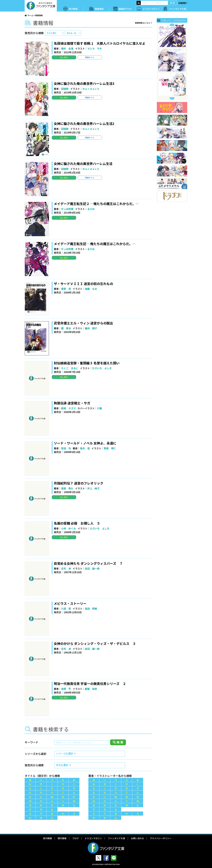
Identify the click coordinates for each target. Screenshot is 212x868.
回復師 (65, 89)
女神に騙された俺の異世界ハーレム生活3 (84, 83)
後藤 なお (91, 289)
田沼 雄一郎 (92, 568)
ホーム (30, 15)
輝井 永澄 (67, 48)
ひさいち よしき (102, 368)
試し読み (64, 57)
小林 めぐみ (69, 528)
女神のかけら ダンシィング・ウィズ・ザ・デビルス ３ (95, 643)
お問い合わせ (137, 838)
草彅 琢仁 (110, 448)
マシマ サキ (95, 48)
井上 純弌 (93, 488)
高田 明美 (91, 608)
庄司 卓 (66, 568)
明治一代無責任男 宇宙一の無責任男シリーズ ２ (90, 684)
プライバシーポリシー (161, 838)
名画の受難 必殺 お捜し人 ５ (77, 523)
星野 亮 (66, 289)
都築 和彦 (91, 689)
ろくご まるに (70, 368)
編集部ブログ (125, 9)
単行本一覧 (71, 33)
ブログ (76, 838)
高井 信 (85, 448)
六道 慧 (66, 608)
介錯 (99, 408)
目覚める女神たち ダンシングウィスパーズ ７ (88, 563)
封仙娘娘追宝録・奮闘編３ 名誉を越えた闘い (87, 363)
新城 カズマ (68, 408)
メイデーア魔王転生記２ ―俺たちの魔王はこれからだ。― (96, 204)
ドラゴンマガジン (151, 9)
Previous (172, 25)
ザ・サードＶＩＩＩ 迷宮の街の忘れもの (83, 284)
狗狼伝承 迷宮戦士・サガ (72, 403)
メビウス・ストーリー (70, 603)
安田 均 (66, 448)
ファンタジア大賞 (177, 9)
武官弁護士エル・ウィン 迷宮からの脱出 (83, 323)
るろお (91, 209)
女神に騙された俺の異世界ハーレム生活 (83, 164)
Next (172, 99)
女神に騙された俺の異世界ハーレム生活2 (84, 124)
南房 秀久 (67, 488)
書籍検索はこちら (143, 23)
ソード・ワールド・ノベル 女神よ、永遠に (85, 443)
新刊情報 (73, 9)
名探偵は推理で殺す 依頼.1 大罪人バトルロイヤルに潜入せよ (100, 43)
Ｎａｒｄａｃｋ (91, 89)
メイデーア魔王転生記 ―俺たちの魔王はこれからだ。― (95, 244)
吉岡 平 (66, 689)
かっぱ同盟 (67, 209)
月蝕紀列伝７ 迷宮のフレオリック (79, 483)
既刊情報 (62, 838)
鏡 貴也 (66, 328)
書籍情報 (99, 9)
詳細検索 (182, 3)
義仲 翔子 (91, 328)
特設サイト (90, 57)
